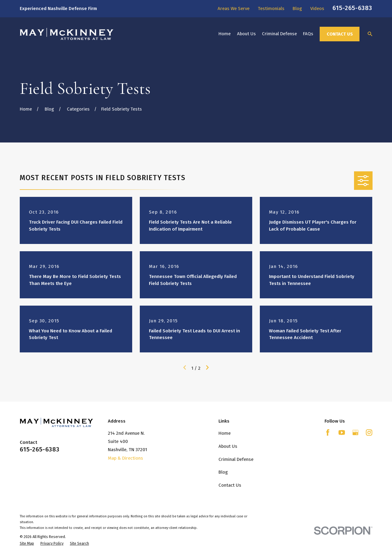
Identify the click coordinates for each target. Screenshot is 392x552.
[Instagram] (369, 432)
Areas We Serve (234, 9)
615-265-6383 (352, 8)
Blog (297, 9)
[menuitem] (27, 544)
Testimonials (271, 9)
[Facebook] (328, 432)
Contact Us (340, 34)
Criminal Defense (236, 459)
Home (225, 433)
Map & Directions (126, 458)
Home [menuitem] (225, 34)
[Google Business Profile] (355, 432)
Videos (317, 9)
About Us (228, 446)
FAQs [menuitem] (308, 34)
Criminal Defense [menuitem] (279, 34)
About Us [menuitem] (246, 34)
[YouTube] (342, 432)
